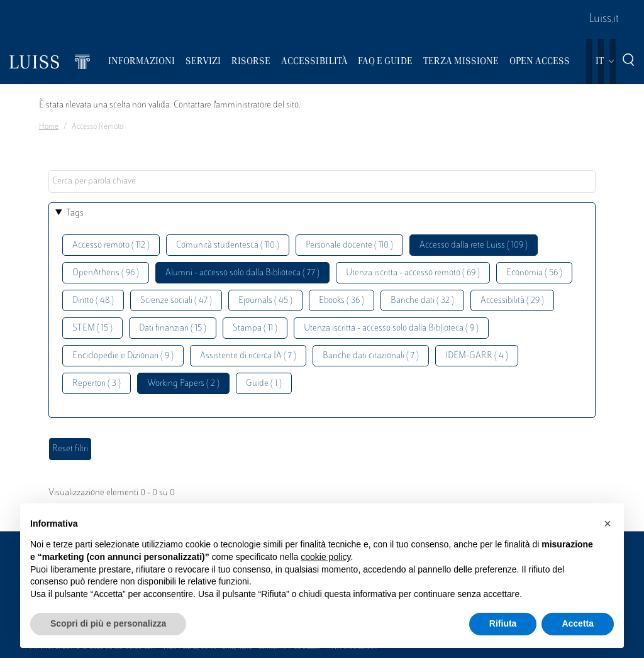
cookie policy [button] (325, 557)
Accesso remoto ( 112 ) (111, 245)
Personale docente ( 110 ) (349, 245)
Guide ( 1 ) (264, 384)
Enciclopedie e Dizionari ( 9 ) (123, 356)
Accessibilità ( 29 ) (512, 301)
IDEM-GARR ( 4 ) (477, 356)
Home (49, 127)
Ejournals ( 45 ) (265, 301)
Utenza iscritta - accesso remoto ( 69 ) (413, 273)
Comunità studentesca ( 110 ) (228, 245)
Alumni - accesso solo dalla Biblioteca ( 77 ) (242, 273)
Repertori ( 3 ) (97, 384)
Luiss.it (604, 19)
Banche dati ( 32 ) (422, 301)
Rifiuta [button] (503, 623)
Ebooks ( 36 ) (341, 301)
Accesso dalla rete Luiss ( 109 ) (474, 245)
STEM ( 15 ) (92, 328)
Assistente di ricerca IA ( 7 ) (248, 356)
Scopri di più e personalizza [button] (108, 623)
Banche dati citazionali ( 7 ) (371, 356)
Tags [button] (75, 213)
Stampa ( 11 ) (255, 328)
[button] (608, 524)
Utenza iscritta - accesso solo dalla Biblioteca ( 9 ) (391, 328)
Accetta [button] (578, 623)
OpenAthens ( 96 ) (106, 273)
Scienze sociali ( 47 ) (176, 301)
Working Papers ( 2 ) (183, 384)
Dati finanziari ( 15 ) (173, 328)
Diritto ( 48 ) (93, 301)
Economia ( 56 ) (534, 273)
